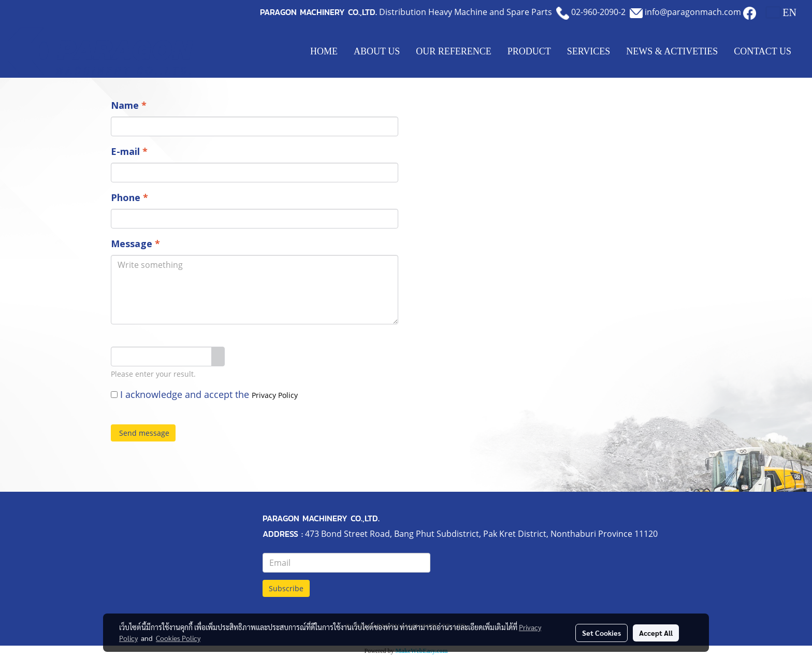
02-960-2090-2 (598, 12)
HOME (324, 51)
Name (129, 105)
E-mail (129, 151)
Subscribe (286, 588)
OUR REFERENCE (454, 51)
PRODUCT (529, 51)
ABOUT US (377, 51)
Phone (129, 197)
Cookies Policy (178, 638)
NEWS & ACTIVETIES (672, 51)
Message (135, 244)
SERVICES (589, 51)
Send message (143, 433)
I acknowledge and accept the (204, 394)
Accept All (656, 633)
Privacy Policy (275, 395)
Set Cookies (601, 633)
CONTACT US (763, 51)
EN (781, 12)
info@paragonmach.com (693, 12)
